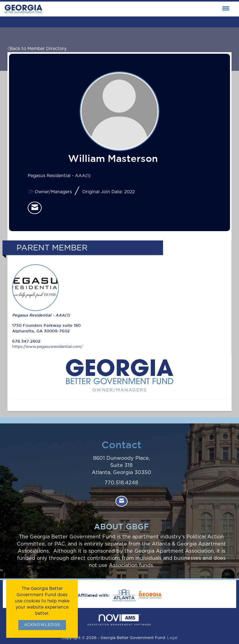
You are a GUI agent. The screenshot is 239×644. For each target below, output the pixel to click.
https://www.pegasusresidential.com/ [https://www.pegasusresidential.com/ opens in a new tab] (47, 347)
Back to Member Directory (37, 49)
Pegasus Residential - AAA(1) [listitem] (41, 291)
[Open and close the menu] (138, 9)
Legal (172, 638)
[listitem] (35, 208)
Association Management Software (119, 620)
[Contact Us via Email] (122, 501)
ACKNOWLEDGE (42, 625)
